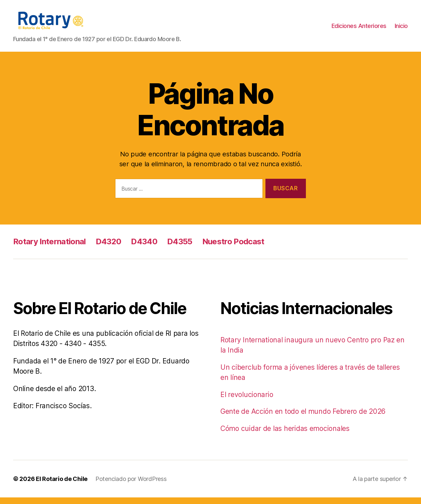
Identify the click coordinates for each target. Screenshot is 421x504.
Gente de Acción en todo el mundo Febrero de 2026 (303, 418)
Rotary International (50, 248)
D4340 (144, 248)
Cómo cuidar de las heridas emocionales (285, 435)
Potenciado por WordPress (131, 485)
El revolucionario (247, 401)
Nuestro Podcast (233, 248)
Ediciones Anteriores (359, 29)
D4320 (109, 248)
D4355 (180, 248)
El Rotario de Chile (62, 485)
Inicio (401, 29)
